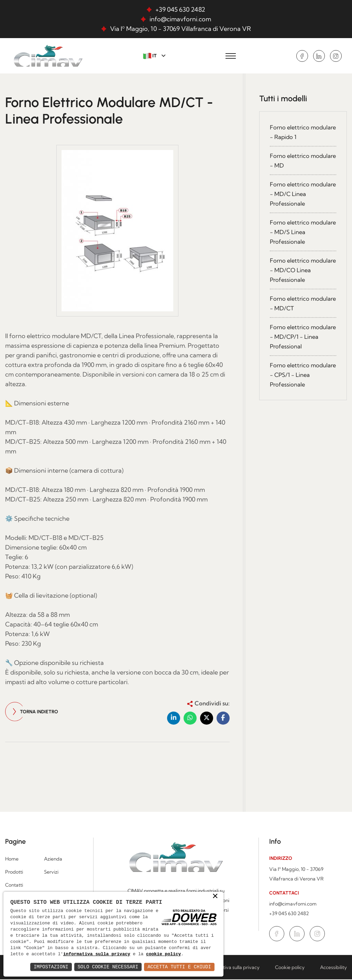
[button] (174, 719)
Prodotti (14, 873)
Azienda (53, 860)
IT (150, 56)
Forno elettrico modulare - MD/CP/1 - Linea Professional (301, 337)
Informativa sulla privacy (233, 968)
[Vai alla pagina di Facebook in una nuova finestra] (302, 56)
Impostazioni (51, 967)
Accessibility (333, 968)
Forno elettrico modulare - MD (291, 161)
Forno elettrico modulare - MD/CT (296, 304)
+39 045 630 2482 (180, 9)
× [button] (215, 890)
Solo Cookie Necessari (108, 967)
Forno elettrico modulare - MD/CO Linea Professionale (297, 270)
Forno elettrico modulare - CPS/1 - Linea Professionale (296, 375)
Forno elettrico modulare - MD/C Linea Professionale (302, 194)
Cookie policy (290, 968)
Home (12, 860)
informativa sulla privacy (143, 948)
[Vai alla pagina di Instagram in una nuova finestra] (336, 56)
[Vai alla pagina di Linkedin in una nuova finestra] (319, 56)
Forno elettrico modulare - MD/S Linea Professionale (302, 232)
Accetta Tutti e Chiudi (179, 967)
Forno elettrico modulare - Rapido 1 (297, 132)
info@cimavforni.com (180, 19)
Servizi (51, 873)
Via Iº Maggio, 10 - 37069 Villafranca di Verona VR (180, 29)
